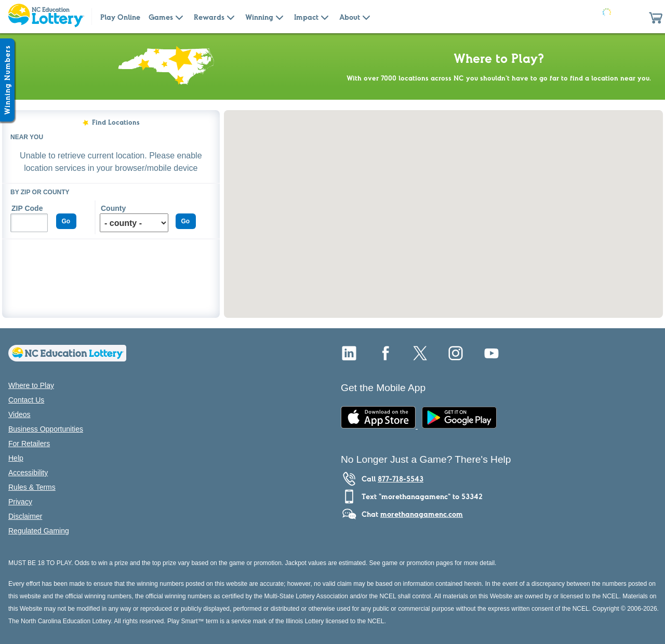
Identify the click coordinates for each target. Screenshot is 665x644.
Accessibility (28, 473)
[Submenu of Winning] (280, 17)
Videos (19, 414)
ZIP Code (27, 208)
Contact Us (26, 400)
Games (161, 17)
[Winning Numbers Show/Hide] (7, 80)
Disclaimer (25, 516)
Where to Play (31, 385)
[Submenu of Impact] (325, 17)
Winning (259, 17)
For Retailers (29, 444)
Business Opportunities (46, 429)
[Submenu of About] (366, 17)
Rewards (209, 17)
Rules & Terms (32, 487)
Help (16, 458)
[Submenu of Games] (179, 17)
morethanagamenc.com (422, 514)
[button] (656, 17)
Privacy (20, 502)
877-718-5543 (401, 479)
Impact (306, 17)
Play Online (120, 17)
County (113, 208)
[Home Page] (46, 17)
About (350, 17)
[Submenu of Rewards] (231, 17)
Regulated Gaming (39, 531)
